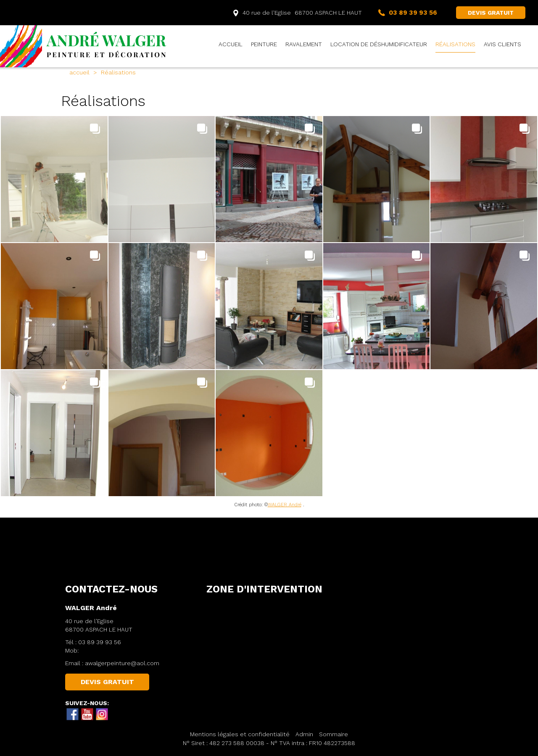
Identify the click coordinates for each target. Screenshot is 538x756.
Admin (304, 734)
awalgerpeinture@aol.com (122, 663)
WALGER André (285, 505)
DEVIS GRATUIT (491, 13)
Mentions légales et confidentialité (240, 734)
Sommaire (334, 734)
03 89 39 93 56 (100, 642)
